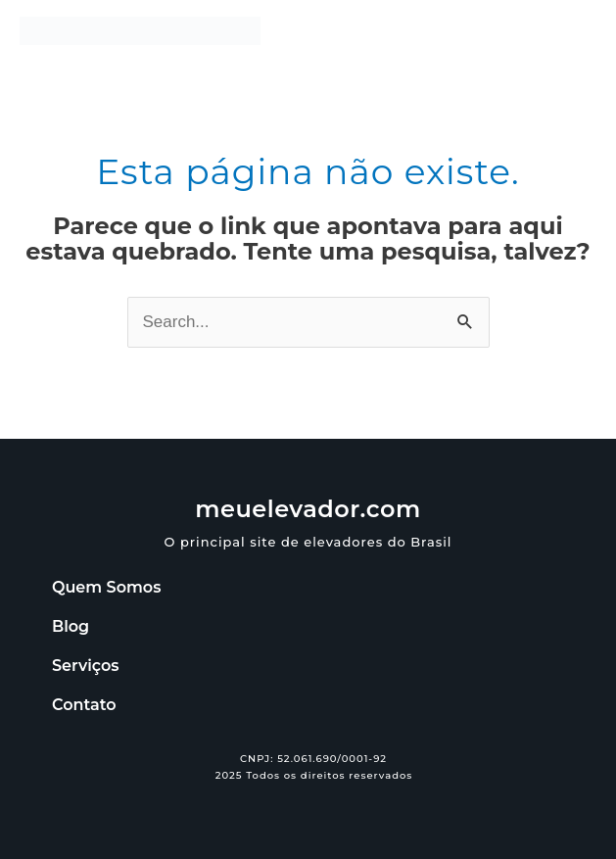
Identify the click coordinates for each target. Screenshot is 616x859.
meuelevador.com (308, 509)
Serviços (86, 666)
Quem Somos (106, 587)
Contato (84, 705)
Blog (71, 626)
